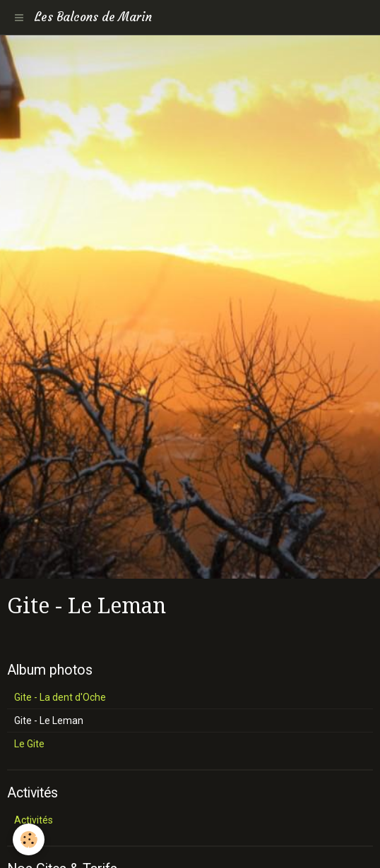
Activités (34, 820)
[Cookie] (29, 839)
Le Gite (29, 744)
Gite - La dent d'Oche (60, 697)
